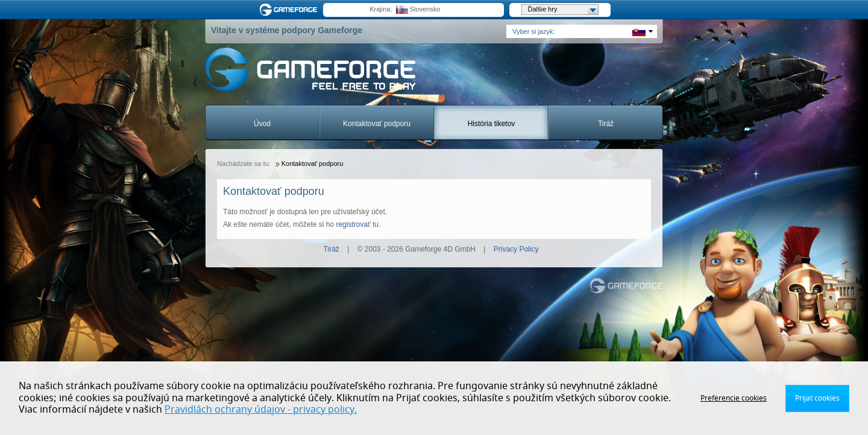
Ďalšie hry (563, 10)
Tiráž (606, 124)
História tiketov (492, 124)
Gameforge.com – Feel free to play (291, 10)
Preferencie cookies (734, 398)
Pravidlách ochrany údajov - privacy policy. (261, 410)
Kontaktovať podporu (377, 124)
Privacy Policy (516, 249)
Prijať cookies (817, 398)
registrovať (353, 224)
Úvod (262, 124)
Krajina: (381, 9)
